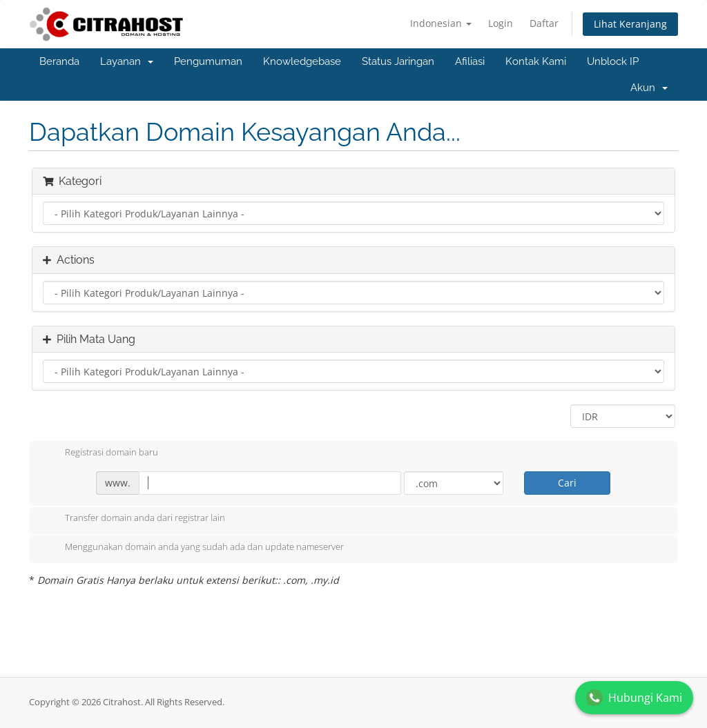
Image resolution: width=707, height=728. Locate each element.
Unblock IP (613, 61)
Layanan (127, 61)
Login (501, 23)
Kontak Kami (536, 61)
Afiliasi (470, 61)
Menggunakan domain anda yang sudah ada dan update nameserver (193, 548)
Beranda (59, 61)
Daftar (544, 23)
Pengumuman (208, 61)
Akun (649, 88)
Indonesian (441, 23)
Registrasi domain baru (100, 453)
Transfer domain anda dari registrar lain (134, 519)
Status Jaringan (398, 61)
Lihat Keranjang (630, 24)
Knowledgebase (302, 61)
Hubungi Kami (634, 698)
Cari (567, 483)
